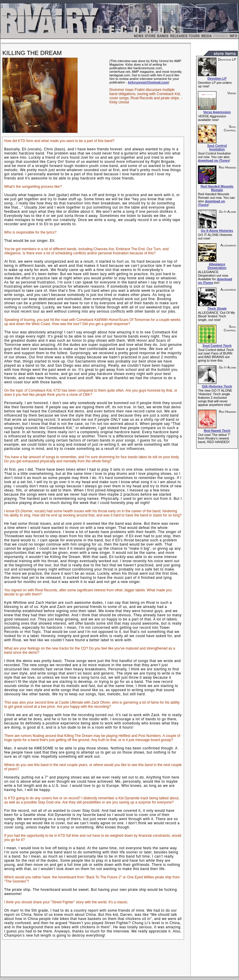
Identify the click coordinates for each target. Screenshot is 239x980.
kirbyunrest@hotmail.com (148, 82)
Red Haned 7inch (217, 431)
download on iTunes (214, 160)
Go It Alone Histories (217, 231)
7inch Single (217, 308)
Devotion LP (217, 78)
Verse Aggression (217, 112)
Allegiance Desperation (217, 266)
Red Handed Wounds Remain (217, 188)
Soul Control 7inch (217, 346)
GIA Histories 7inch (217, 386)
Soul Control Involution (217, 147)
